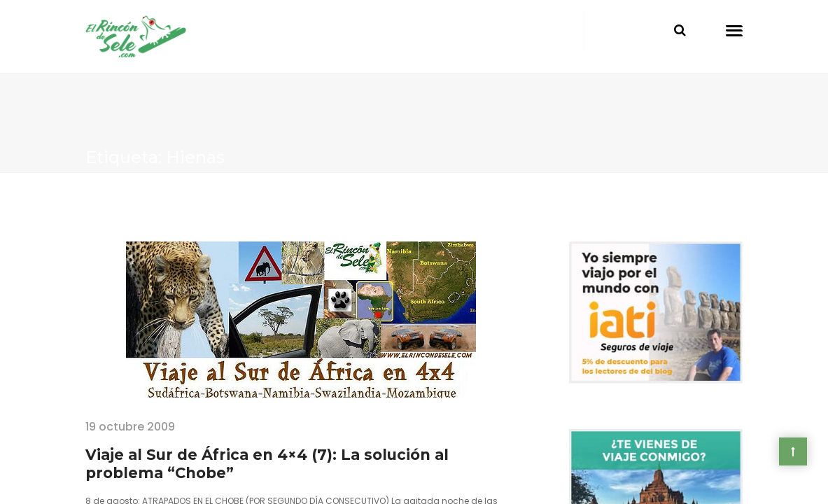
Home (102, 204)
